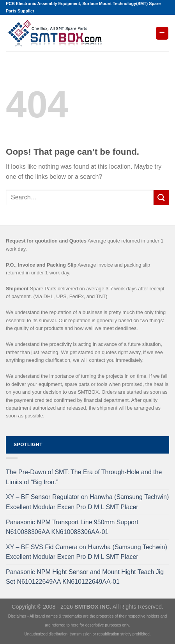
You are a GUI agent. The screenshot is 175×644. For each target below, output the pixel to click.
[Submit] (161, 198)
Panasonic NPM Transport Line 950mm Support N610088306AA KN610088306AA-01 (72, 527)
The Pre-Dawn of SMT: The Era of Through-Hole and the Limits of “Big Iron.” (84, 477)
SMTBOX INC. (93, 607)
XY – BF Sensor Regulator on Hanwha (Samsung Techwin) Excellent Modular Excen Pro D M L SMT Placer (87, 502)
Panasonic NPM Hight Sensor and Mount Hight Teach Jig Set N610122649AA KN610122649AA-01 (85, 577)
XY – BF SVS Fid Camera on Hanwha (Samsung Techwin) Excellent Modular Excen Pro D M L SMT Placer (87, 552)
